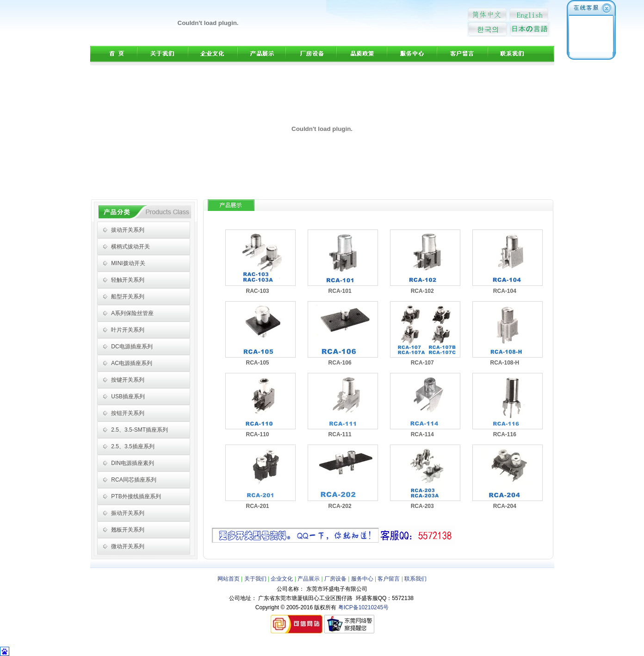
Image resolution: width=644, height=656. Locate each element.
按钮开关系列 (128, 413)
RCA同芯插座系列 (133, 480)
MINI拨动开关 (128, 263)
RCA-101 (340, 291)
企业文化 (282, 579)
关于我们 (255, 579)
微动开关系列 (128, 546)
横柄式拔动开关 (130, 247)
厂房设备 (335, 579)
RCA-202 (340, 506)
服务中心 (362, 579)
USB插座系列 (128, 396)
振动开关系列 (128, 513)
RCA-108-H (505, 363)
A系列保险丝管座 (132, 313)
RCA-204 (505, 506)
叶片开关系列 (128, 330)
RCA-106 (340, 363)
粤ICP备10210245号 (363, 607)
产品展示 (309, 579)
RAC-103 (257, 291)
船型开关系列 (128, 297)
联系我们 (415, 579)
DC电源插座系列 (132, 347)
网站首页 (229, 579)
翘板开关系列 (128, 530)
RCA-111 (340, 434)
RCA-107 (422, 363)
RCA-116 (505, 434)
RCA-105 (257, 363)
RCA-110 (257, 434)
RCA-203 (422, 506)
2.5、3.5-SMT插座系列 (139, 430)
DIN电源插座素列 (133, 463)
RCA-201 (257, 506)
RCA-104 (505, 291)
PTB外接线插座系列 (136, 496)
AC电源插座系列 (132, 363)
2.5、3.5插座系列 (133, 446)
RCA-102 (422, 291)
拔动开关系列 (128, 230)
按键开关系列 (128, 380)
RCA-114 (422, 434)
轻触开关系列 (128, 280)
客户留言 (389, 579)
